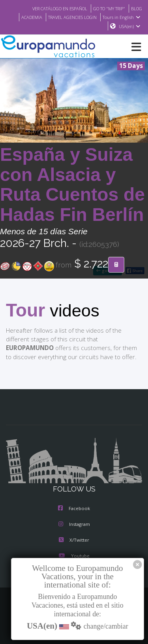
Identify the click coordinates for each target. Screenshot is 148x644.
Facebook (74, 509)
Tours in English (123, 17)
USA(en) (130, 26)
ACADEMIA (25, 17)
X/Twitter (74, 540)
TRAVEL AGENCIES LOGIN (70, 17)
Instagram (74, 525)
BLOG (136, 8)
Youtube (74, 556)
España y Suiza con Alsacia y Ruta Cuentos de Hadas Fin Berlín (72, 185)
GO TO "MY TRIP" (106, 8)
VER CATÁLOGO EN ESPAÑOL (52, 8)
